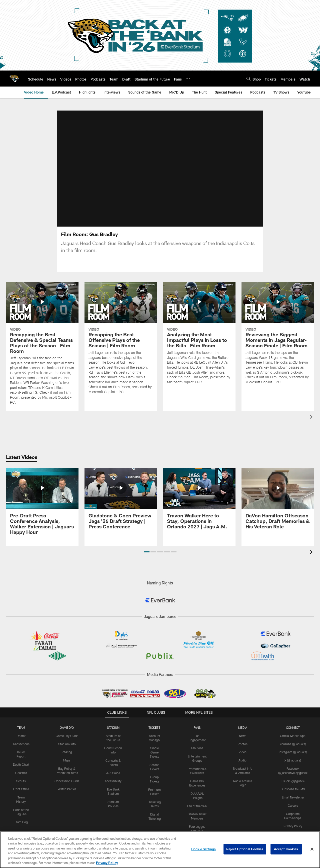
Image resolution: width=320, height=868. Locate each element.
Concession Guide (67, 775)
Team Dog (21, 816)
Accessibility (113, 775)
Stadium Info (67, 738)
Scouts (21, 775)
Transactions (21, 738)
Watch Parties (67, 783)
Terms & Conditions (293, 829)
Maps (67, 755)
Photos (243, 738)
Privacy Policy (293, 820)
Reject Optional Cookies (245, 849)
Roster (21, 730)
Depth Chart (21, 759)
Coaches (21, 767)
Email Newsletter (293, 792)
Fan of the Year (197, 800)
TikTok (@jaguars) (293, 775)
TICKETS (154, 722)
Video (243, 746)
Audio (242, 755)
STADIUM (113, 722)
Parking (67, 746)
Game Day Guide (67, 730)
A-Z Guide (113, 767)
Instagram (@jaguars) (293, 746)
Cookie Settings (203, 849)
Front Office (21, 783)
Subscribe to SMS (293, 783)
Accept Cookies (286, 849)
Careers (293, 800)
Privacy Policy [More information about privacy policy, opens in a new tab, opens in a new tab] (107, 863)
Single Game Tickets (154, 747)
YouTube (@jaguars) (293, 738)
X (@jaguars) (293, 755)
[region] (160, 850)
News (243, 730)
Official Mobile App (293, 730)
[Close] (312, 849)
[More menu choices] (188, 79)
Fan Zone (197, 742)
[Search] (248, 79)
